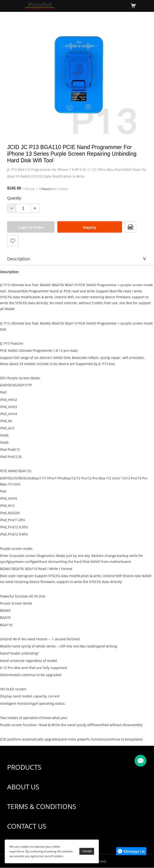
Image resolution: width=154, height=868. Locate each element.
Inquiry (90, 227)
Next (141, 75)
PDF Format (131, 227)
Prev (13, 75)
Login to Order (31, 227)
